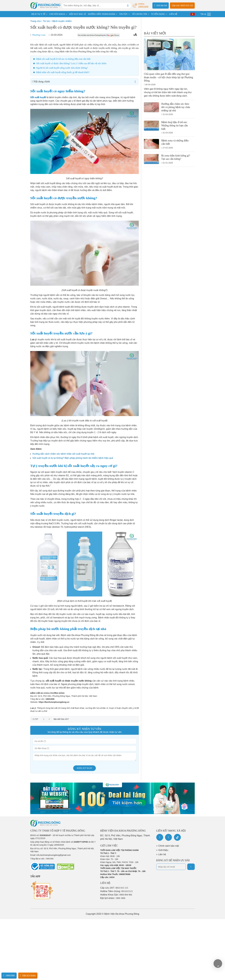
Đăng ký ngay (85, 768)
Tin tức (46, 21)
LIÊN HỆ (173, 14)
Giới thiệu (163, 850)
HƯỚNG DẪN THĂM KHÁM (102, 14)
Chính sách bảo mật (169, 846)
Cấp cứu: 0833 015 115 (182, 5)
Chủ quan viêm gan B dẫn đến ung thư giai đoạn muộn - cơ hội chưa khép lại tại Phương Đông (168, 77)
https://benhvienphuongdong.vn (54, 702)
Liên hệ (162, 854)
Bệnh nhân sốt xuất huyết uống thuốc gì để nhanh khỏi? (63, 72)
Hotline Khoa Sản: (116, 895)
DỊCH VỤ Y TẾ (38, 14)
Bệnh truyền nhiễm (62, 21)
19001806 (50, 699)
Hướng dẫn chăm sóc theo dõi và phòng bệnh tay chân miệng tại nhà (176, 107)
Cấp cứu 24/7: (114, 888)
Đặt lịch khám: (113, 898)
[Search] (128, 6)
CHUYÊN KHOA (57, 14)
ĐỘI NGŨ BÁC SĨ (77, 14)
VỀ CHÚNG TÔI (139, 14)
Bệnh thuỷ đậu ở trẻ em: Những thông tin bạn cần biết (175, 126)
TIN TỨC (124, 14)
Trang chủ (36, 21)
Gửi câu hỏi (161, 5)
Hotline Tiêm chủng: (117, 891)
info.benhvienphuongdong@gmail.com (54, 855)
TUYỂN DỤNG (158, 14)
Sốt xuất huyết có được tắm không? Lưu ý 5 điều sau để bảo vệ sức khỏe (71, 63)
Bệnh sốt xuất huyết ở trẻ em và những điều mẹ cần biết (63, 59)
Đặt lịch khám (28, 975)
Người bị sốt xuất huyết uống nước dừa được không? (62, 68)
